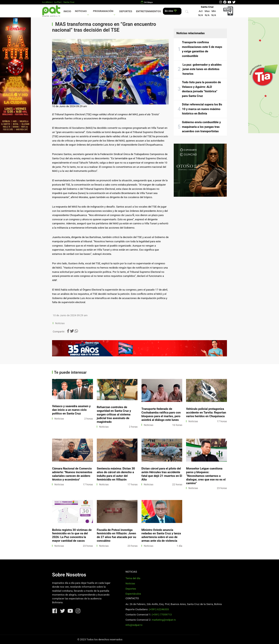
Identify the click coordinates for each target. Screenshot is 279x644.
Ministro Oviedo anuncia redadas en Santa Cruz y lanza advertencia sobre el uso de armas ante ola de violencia (161, 535)
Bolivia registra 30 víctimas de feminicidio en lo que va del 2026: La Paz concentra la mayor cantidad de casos (72, 535)
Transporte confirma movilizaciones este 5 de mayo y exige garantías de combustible (202, 49)
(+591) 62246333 (159, 609)
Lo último (47, 2)
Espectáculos (133, 594)
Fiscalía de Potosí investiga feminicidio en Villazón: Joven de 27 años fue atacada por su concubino (116, 535)
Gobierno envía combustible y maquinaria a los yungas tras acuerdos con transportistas (201, 127)
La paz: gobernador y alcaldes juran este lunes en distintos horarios (202, 69)
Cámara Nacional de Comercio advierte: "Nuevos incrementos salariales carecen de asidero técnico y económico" (72, 474)
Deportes (126, 11)
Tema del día (133, 578)
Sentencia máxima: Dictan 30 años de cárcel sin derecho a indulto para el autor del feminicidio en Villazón (116, 474)
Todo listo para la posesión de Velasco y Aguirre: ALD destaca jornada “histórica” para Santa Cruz (201, 89)
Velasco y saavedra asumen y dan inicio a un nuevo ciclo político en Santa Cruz (71, 410)
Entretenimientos (149, 11)
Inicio (67, 11)
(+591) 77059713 (162, 615)
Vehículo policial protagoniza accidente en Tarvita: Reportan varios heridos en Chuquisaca (206, 413)
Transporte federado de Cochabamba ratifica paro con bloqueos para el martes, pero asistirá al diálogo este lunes (161, 414)
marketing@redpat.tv (164, 620)
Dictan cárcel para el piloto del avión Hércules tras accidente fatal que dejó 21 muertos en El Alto (162, 474)
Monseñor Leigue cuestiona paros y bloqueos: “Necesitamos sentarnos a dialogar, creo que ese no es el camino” (206, 476)
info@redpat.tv (134, 625)
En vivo (171, 11)
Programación (103, 11)
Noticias (81, 11)
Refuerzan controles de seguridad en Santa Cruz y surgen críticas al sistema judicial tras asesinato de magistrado (114, 414)
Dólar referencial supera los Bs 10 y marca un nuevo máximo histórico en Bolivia (202, 109)
